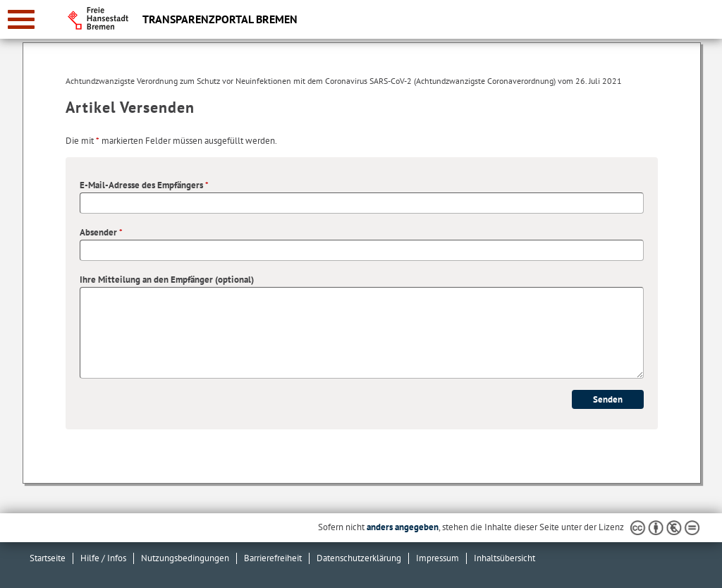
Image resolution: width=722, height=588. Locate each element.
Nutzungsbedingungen (185, 558)
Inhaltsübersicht (504, 558)
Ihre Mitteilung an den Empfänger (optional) (167, 280)
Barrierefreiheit (273, 558)
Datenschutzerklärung (359, 558)
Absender (101, 232)
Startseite (48, 558)
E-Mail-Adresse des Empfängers (144, 185)
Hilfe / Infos (103, 558)
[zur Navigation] (21, 19)
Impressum (438, 558)
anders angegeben (403, 527)
